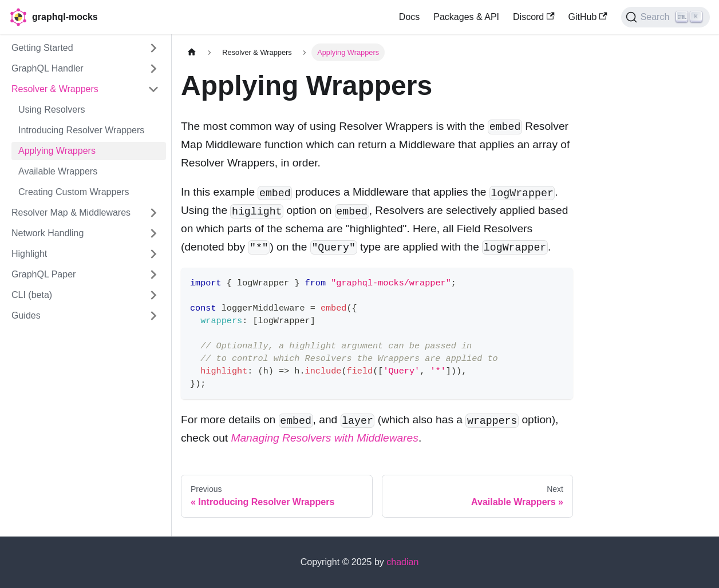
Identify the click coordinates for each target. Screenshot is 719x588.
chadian (402, 562)
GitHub (588, 17)
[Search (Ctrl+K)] (665, 17)
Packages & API (466, 17)
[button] (85, 48)
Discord (534, 17)
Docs (409, 17)
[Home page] (192, 52)
